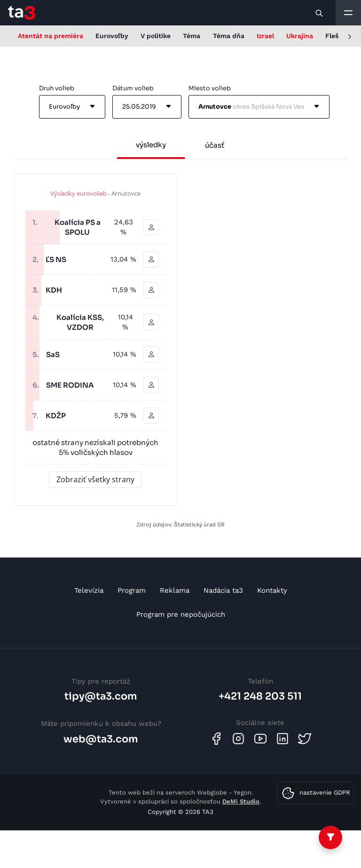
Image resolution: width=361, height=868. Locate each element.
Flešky (336, 36)
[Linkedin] (283, 739)
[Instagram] (238, 739)
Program (132, 590)
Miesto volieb (210, 88)
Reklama (175, 590)
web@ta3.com (101, 739)
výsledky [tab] (151, 145)
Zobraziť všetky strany (95, 479)
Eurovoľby (112, 36)
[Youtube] (260, 739)
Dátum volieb (133, 88)
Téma (192, 36)
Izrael (265, 36)
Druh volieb (57, 88)
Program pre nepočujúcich (181, 614)
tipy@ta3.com (101, 696)
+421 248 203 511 (260, 696)
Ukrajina (300, 36)
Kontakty (272, 590)
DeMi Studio (241, 801)
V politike (156, 36)
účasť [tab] (215, 145)
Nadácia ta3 (223, 590)
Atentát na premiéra (51, 36)
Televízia (89, 590)
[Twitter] (305, 739)
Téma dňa (229, 36)
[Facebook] (216, 739)
